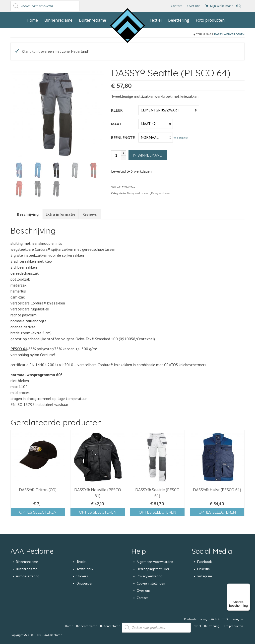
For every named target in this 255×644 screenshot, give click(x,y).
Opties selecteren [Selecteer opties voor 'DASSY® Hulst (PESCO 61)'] (217, 513)
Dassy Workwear (161, 193)
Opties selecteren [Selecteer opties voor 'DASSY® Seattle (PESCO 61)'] (157, 513)
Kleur (117, 110)
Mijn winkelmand (224, 6)
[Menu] (247, 587)
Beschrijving (28, 215)
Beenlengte (123, 138)
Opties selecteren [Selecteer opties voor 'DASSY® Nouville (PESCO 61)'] (98, 513)
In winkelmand (148, 155)
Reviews (90, 215)
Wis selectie (181, 138)
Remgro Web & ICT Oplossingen (221, 619)
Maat (116, 124)
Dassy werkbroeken (229, 34)
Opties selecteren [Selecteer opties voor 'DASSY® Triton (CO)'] (38, 513)
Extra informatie (61, 215)
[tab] (28, 215)
